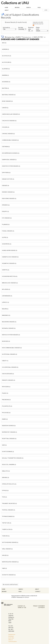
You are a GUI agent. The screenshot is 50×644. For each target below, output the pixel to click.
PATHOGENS (5, 387)
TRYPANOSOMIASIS (7, 516)
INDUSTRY (39, 37)
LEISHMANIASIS (6, 296)
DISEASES (5, 186)
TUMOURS (5, 536)
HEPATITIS (5, 270)
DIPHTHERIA (5, 173)
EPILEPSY (5, 212)
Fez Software (26, 597)
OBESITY (4, 361)
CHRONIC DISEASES (7, 134)
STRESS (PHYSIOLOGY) (8, 484)
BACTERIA (5, 88)
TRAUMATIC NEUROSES (9, 503)
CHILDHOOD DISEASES (8, 121)
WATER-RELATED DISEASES (9, 562)
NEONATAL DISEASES (8, 328)
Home (6, 8)
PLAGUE (4, 393)
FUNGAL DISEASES (7, 231)
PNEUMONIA (5, 400)
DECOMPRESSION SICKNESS (10, 153)
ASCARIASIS (5, 82)
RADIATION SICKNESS (8, 426)
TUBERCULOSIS (6, 529)
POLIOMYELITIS (6, 406)
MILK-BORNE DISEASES (8, 322)
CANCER (4, 108)
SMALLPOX (5, 471)
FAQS (20, 592)
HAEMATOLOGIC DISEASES (9, 257)
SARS (3, 445)
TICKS (4, 497)
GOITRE (4, 237)
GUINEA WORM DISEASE (9, 250)
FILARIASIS (5, 225)
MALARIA (4, 309)
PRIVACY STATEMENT (39, 606)
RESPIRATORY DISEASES (9, 432)
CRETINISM (5, 147)
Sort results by (6, 28)
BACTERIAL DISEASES (8, 95)
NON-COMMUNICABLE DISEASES (11, 348)
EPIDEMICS (5, 205)
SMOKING (5, 478)
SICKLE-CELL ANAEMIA (8, 465)
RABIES (4, 419)
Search (29, 8)
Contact (38, 592)
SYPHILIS (4, 491)
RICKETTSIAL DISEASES (8, 439)
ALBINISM (5, 49)
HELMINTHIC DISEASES (8, 263)
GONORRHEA (6, 244)
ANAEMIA (5, 75)
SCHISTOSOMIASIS (7, 452)
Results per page (31, 28)
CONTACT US (21, 606)
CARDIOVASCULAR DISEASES (10, 114)
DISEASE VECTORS (7, 179)
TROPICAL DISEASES (8, 510)
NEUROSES (5, 341)
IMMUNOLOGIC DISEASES (9, 283)
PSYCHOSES (5, 413)
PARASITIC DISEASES (8, 380)
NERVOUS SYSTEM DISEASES (10, 335)
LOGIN (46, 10)
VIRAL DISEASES (6, 549)
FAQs (39, 8)
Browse (17, 8)
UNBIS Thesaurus (23, 37)
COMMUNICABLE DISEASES (9, 140)
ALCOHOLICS (6, 56)
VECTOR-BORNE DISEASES (9, 542)
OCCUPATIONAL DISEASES (9, 367)
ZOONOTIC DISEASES (8, 575)
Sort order (21, 28)
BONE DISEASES (6, 101)
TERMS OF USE (22, 608)
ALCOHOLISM (6, 62)
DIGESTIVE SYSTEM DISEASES (10, 166)
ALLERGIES (5, 69)
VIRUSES (4, 555)
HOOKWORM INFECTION (9, 276)
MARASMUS (5, 315)
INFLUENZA (5, 289)
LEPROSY (5, 302)
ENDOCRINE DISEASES (8, 199)
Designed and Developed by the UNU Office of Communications (13, 638)
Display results (38, 28)
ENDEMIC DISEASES (7, 192)
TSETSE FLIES (6, 523)
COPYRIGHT (41, 608)
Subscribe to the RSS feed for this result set (38, 24)
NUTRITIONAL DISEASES (9, 354)
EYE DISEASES (6, 218)
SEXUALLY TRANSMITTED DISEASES (12, 458)
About (7, 10)
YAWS (4, 568)
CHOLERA (5, 127)
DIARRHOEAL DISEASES (9, 160)
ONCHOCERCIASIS (7, 374)
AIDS (3, 43)
